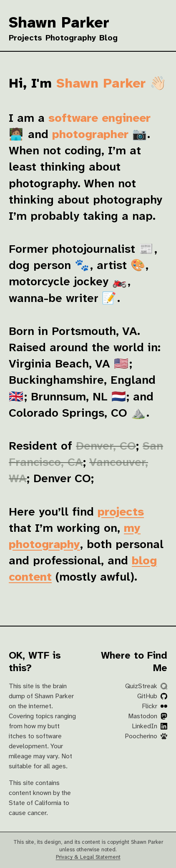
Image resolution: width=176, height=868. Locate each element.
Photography (71, 38)
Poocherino (146, 736)
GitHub (152, 696)
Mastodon (148, 716)
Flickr (155, 706)
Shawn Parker (59, 23)
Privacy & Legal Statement (88, 857)
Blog (108, 38)
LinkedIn (150, 726)
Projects (25, 38)
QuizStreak (146, 686)
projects (121, 512)
